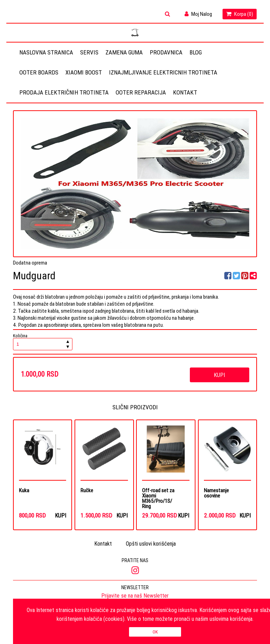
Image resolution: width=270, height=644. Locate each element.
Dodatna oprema (30, 263)
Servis (89, 52)
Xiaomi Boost (84, 72)
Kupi (219, 375)
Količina (43, 342)
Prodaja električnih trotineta (64, 92)
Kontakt (185, 92)
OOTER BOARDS (39, 72)
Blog (196, 52)
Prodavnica (166, 52)
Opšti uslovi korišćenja (151, 544)
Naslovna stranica (46, 52)
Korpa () (240, 14)
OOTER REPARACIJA (141, 92)
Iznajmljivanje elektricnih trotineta (163, 72)
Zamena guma (124, 52)
